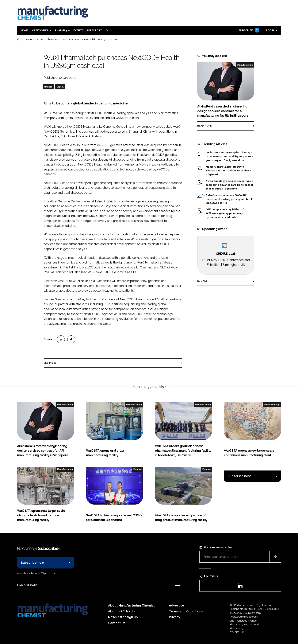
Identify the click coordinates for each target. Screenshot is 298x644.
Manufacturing (245, 65)
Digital (60, 87)
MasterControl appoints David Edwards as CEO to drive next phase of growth (229, 171)
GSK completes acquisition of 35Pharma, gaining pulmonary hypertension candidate (225, 213)
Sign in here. (49, 573)
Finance (48, 87)
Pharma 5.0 (62, 30)
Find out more (27, 585)
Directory (94, 30)
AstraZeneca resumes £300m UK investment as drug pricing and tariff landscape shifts (229, 199)
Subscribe (249, 31)
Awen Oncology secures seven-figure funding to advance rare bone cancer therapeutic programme (230, 185)
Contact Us (117, 623)
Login (270, 30)
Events (78, 30)
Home (25, 30)
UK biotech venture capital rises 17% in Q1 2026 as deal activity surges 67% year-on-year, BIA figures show (229, 156)
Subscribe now (239, 476)
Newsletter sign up (123, 617)
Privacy (175, 617)
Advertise (177, 605)
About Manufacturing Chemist (131, 605)
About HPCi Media (122, 611)
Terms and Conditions (186, 611)
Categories (40, 30)
